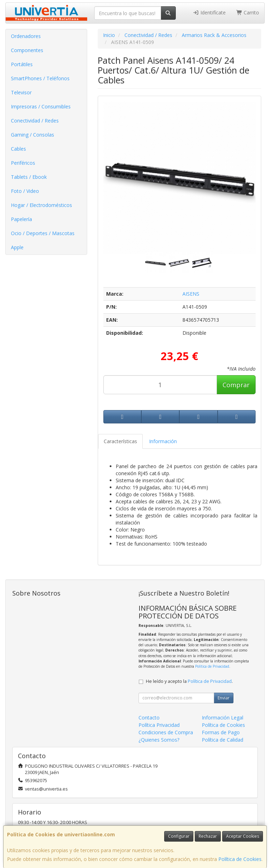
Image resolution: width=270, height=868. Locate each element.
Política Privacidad (159, 725)
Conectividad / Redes (35, 121)
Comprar (236, 385)
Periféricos (23, 163)
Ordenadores (26, 36)
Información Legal (223, 718)
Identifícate (209, 12)
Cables (18, 149)
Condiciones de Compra (166, 732)
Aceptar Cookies (243, 836)
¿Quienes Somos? (159, 740)
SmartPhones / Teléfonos (40, 78)
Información (163, 441)
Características (120, 441)
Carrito (248, 12)
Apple (17, 247)
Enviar (224, 698)
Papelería (21, 219)
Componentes (27, 50)
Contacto (149, 718)
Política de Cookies (240, 859)
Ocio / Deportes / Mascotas (43, 233)
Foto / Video (25, 191)
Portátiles (22, 64)
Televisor (21, 92)
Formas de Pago (221, 732)
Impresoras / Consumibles (41, 106)
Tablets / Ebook (29, 177)
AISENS (191, 294)
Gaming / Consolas (33, 135)
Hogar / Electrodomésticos (41, 205)
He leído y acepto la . (189, 681)
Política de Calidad (223, 740)
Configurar (179, 836)
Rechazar (208, 836)
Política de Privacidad (212, 666)
